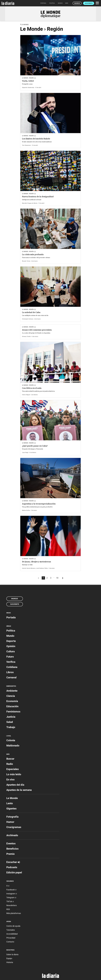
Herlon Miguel (26, 395)
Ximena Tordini (26, 337)
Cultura (11, 651)
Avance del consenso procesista (37, 330)
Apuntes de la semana (19, 790)
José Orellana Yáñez (42, 568)
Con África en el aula (32, 388)
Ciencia (11, 696)
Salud (10, 722)
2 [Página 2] (47, 578)
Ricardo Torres (26, 261)
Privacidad (11, 938)
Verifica (11, 662)
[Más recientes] (38, 579)
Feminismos (13, 712)
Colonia (11, 740)
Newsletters (12, 905)
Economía (12, 701)
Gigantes (11, 809)
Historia (10, 962)
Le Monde (24, 25)
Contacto (10, 942)
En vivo (10, 780)
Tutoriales (11, 930)
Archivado (12, 835)
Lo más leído (14, 774)
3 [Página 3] (51, 578)
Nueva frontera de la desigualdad (38, 197)
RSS (8, 909)
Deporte (11, 641)
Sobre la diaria (12, 954)
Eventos (11, 844)
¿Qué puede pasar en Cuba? (35, 446)
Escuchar (13, 862)
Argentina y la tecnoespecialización (39, 504)
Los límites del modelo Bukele (36, 139)
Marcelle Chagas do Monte (30, 203)
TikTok (10, 901)
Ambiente (12, 691)
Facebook (11, 890)
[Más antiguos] (63, 579)
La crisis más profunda (33, 254)
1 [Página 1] (43, 578)
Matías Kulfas (26, 510)
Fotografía (12, 817)
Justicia (11, 717)
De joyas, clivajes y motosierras (36, 562)
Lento (10, 803)
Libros (10, 672)
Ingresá (77, 3)
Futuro (10, 657)
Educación (12, 706)
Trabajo (11, 727)
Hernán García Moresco (29, 568)
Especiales (13, 769)
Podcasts (12, 867)
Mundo (10, 636)
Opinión (11, 646)
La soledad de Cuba (31, 312)
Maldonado (13, 746)
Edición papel (14, 873)
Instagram (12, 894)
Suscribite (89, 3)
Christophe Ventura (28, 319)
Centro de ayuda (13, 926)
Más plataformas (14, 913)
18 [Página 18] (57, 578)
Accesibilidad (12, 934)
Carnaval (11, 677)
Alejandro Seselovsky (28, 88)
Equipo (9, 958)
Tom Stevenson (26, 145)
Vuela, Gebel (28, 81)
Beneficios (12, 849)
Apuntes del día (15, 785)
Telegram (11, 898)
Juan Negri (25, 453)
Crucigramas (14, 827)
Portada (11, 617)
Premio (11, 854)
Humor (10, 822)
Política (11, 631)
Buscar (10, 759)
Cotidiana (12, 667)
